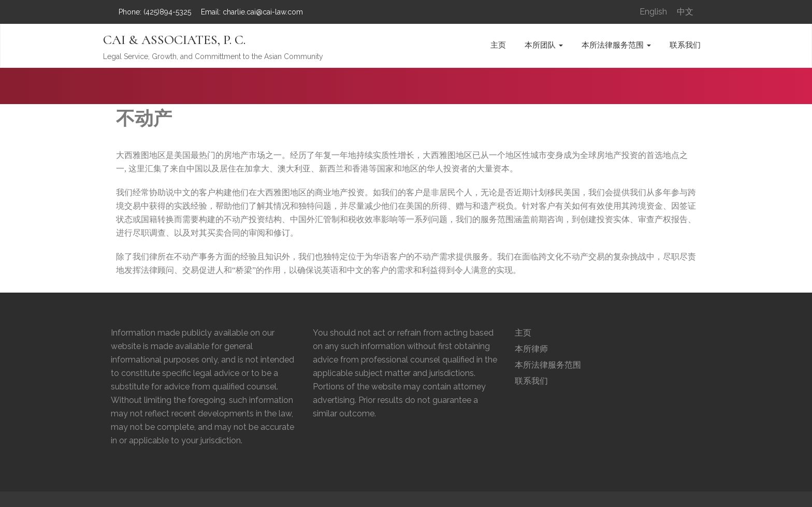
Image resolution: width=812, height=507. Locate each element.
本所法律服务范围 (616, 45)
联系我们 (685, 45)
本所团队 (544, 45)
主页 (498, 45)
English (653, 12)
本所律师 (531, 349)
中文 (685, 12)
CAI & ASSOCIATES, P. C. (174, 40)
